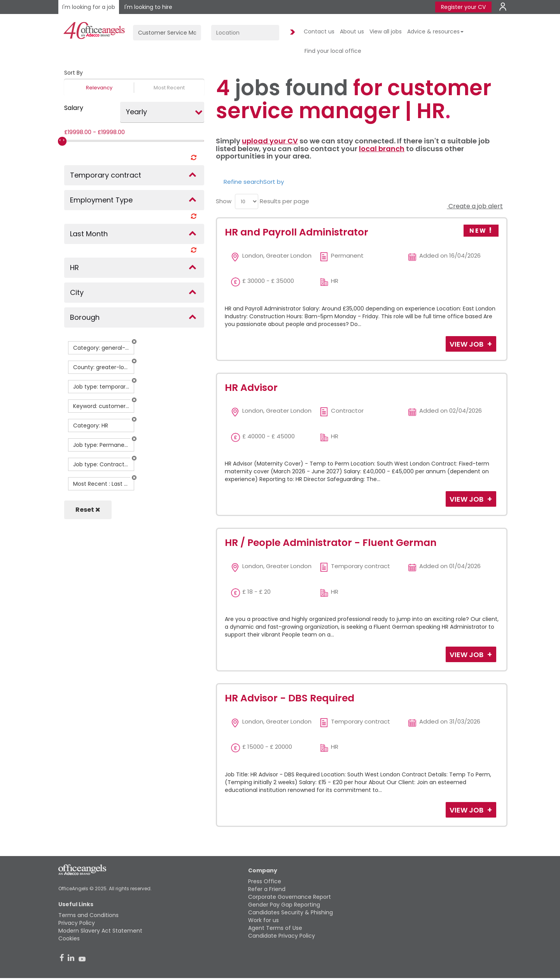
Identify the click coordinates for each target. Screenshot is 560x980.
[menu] (247, 201)
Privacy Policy (77, 923)
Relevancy (99, 88)
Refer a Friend (267, 889)
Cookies (69, 938)
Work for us (263, 920)
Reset (88, 510)
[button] (134, 342)
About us (352, 31)
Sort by (274, 182)
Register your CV (463, 7)
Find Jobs (291, 32)
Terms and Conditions (88, 915)
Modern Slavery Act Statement (100, 931)
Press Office (265, 881)
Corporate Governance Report (290, 897)
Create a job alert (475, 206)
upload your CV (270, 141)
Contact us (319, 31)
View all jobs (386, 31)
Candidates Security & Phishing (290, 912)
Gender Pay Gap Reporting (284, 905)
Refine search (243, 182)
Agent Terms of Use (275, 928)
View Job (467, 344)
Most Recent (169, 88)
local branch (382, 149)
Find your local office (333, 51)
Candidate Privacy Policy (282, 936)
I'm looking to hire (148, 7)
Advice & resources (435, 31)
